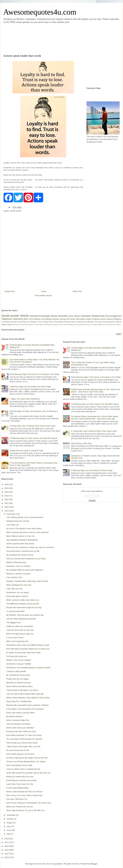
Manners (25, 325)
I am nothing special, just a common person (25, 517)
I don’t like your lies (14, 589)
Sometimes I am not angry (17, 592)
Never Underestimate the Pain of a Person (24, 792)
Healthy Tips (72, 325)
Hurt (28, 322)
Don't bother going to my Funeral (20, 754)
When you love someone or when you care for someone (30, 547)
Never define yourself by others (20, 686)
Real (85, 322)
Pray (105, 325)
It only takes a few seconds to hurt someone (25, 709)
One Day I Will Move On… (18, 799)
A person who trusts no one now (20, 630)
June (9, 830)
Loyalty (95, 325)
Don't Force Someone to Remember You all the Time (29, 803)
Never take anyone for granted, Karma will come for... (29, 773)
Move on (32, 325)
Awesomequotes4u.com (40, 12)
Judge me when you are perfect (20, 626)
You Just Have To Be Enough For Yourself (24, 739)
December (11, 514)
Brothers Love (17, 325)
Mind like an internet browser (19, 683)
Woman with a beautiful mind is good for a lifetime (27, 705)
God (43, 319)
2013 (7, 857)
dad (100, 322)
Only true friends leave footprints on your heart (26, 559)
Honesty (13, 322)
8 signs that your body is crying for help (26, 451)
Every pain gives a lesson (17, 596)
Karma (87, 325)
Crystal (65, 325)
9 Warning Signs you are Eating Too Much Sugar (30, 387)
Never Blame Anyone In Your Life (20, 536)
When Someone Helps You (18, 720)
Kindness (96, 319)
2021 (7, 503)
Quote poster (16, 211)
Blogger (94, 864)
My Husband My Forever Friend (20, 555)
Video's (118, 325)
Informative (80, 319)
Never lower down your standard (20, 728)
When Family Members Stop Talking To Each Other (28, 698)
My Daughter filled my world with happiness (25, 570)
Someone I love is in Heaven (18, 566)
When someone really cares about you (23, 600)
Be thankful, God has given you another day (25, 615)
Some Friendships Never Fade (19, 765)
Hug (78, 325)
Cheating (55, 325)
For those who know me (16, 656)
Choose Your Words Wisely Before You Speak (26, 762)
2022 (7, 499)
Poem (51, 322)
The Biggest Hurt (13, 623)
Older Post (77, 291)
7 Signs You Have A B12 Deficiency (25, 399)
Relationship (98, 316)
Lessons (109, 319)
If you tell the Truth (14, 577)
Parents (119, 322)
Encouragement (113, 316)
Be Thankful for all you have (18, 675)
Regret (4, 325)
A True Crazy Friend (15, 638)
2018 (7, 839)
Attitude (48, 319)
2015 (7, 850)
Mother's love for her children (19, 660)
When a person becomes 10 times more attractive (27, 532)
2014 (7, 854)
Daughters (111, 322)
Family (72, 319)
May (9, 834)
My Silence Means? (15, 716)
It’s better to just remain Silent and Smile (23, 653)
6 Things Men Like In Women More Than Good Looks (32, 426)
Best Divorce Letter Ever (82, 443)
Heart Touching (77, 322)
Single (10, 325)
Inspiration (86, 316)
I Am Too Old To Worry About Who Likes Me (25, 694)
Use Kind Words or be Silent (18, 724)
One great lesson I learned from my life (23, 551)
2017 (7, 842)
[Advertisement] (48, 38)
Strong (62, 319)
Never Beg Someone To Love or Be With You (25, 810)
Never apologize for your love (19, 585)
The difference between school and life (23, 604)
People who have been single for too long (24, 607)
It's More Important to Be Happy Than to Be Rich (27, 758)
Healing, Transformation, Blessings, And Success (27, 581)
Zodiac (89, 319)
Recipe (109, 325)
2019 (7, 511)
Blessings (48, 325)
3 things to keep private (16, 671)
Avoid (104, 322)
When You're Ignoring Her (17, 641)
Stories (54, 316)
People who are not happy (17, 679)
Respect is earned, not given (18, 574)
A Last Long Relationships (17, 788)
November (11, 815)
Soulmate (67, 322)
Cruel (60, 325)
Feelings (45, 322)
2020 (7, 507)
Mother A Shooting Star (16, 562)
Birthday (91, 322)
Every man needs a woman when (20, 713)
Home (44, 291)
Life (67, 319)
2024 (7, 492)
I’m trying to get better (16, 611)
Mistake (100, 325)
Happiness (7, 319)
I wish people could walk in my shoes (22, 690)
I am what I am (13, 525)
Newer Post (10, 291)
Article (24, 316)
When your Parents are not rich (20, 807)
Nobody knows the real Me (18, 521)
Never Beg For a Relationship (19, 701)
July (9, 826)
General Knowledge (40, 316)
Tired (96, 322)
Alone (103, 319)
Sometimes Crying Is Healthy (19, 664)
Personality (58, 322)
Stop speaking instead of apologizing (22, 540)
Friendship (5, 322)
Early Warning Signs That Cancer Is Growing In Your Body (34, 374)
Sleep (41, 325)
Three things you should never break (22, 743)
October (10, 819)
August (10, 823)
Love (71, 316)
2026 (7, 484)
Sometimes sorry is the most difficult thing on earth (28, 645)
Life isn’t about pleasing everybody (21, 619)
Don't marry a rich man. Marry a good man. (25, 795)
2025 (7, 488)
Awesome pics (20, 319)
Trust (39, 322)
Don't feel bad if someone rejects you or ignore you (28, 649)
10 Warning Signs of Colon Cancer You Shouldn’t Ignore (33, 438)
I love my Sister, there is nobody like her (23, 769)
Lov (91, 325)
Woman (56, 319)
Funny (31, 319)
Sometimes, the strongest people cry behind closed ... (29, 668)
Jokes (77, 316)
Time (114, 325)
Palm (37, 325)
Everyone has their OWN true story (21, 731)
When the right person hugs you (20, 634)
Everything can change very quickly (21, 780)
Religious (118, 319)
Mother (37, 319)
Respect (33, 322)
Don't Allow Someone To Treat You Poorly (24, 735)
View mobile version (43, 295)
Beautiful (63, 316)
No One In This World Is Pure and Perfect (24, 529)
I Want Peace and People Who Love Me (23, 747)
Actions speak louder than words (20, 544)
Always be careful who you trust (20, 777)
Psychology (21, 322)
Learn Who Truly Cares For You (20, 784)
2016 (7, 846)
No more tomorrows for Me (18, 750)
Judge (82, 325)
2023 (7, 496)
